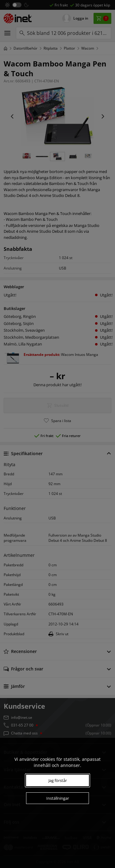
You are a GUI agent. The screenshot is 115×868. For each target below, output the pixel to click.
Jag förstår (58, 780)
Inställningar (58, 798)
